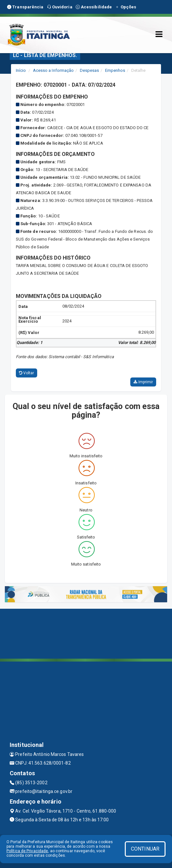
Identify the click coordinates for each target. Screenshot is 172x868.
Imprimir (143, 382)
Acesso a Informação (54, 70)
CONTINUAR (145, 849)
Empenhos (115, 70)
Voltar (27, 373)
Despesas (90, 70)
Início (21, 70)
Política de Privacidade (27, 851)
